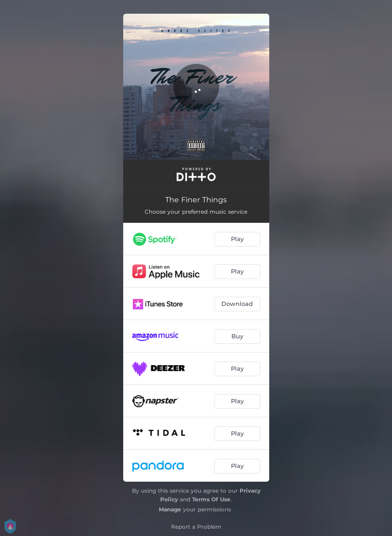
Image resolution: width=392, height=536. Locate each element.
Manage (170, 509)
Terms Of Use (211, 499)
